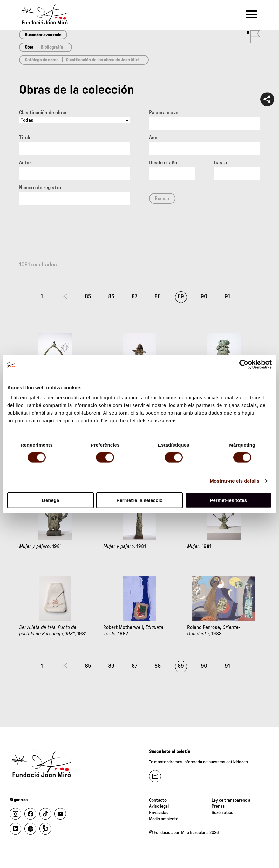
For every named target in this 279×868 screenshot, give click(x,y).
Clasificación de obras (43, 113)
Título (25, 138)
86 (111, 297)
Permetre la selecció (139, 500)
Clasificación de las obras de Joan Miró (103, 60)
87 (134, 297)
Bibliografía (52, 47)
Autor (25, 163)
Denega (51, 500)
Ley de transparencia (231, 800)
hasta (221, 163)
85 (88, 297)
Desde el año (163, 163)
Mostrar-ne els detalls (235, 481)
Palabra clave (164, 113)
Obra (29, 47)
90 (204, 297)
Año (153, 138)
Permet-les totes (228, 500)
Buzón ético (222, 813)
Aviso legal (159, 806)
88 (158, 297)
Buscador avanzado (43, 35)
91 (227, 297)
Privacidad (159, 813)
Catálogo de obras (42, 60)
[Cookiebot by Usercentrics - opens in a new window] (244, 364)
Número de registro (40, 188)
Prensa (218, 806)
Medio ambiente (164, 819)
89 (181, 297)
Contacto (158, 800)
